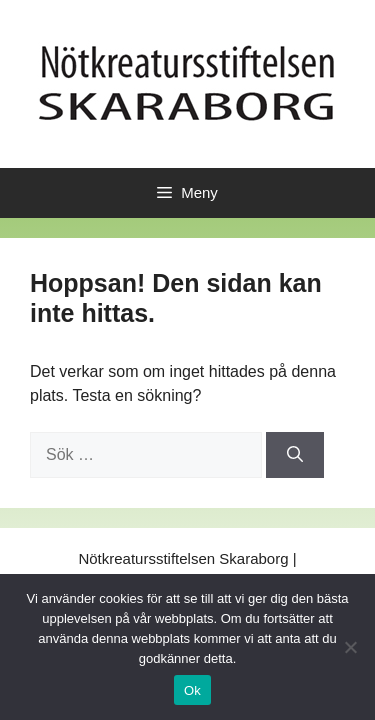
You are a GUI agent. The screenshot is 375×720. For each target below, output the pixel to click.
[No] (350, 647)
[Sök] (295, 455)
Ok (192, 690)
